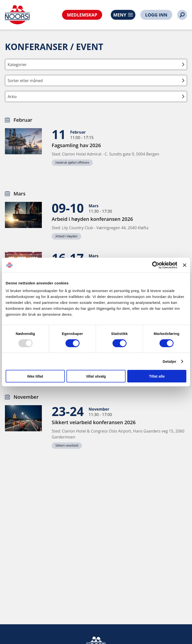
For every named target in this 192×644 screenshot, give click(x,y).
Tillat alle (157, 376)
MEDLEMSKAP (82, 15)
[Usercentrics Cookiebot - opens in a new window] (156, 265)
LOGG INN (156, 15)
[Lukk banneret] (185, 265)
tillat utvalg (96, 376)
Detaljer (170, 361)
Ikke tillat (35, 376)
